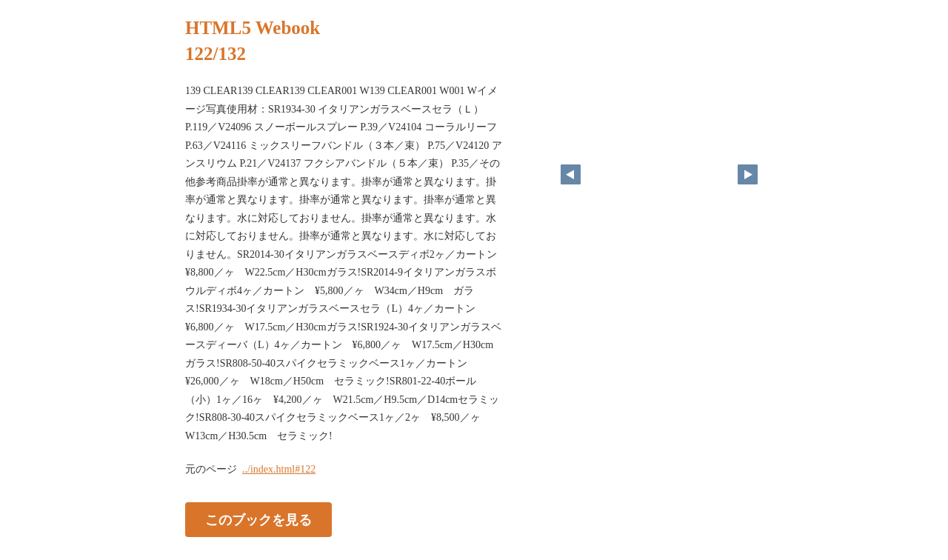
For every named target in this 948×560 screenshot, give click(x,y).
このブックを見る (258, 520)
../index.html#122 (279, 469)
